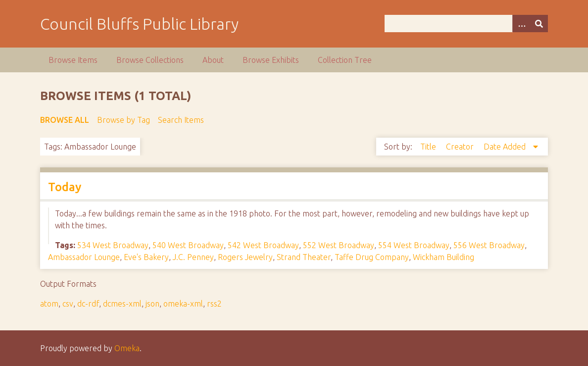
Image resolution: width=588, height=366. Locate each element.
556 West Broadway (489, 245)
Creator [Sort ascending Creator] (461, 147)
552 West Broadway (339, 245)
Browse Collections (150, 60)
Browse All (65, 120)
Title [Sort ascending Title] (429, 147)
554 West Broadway (414, 245)
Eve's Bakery (146, 257)
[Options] (521, 24)
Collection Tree (345, 60)
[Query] (466, 24)
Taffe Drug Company (372, 257)
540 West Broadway (188, 245)
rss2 (214, 304)
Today (65, 187)
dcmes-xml (122, 304)
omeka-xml (183, 304)
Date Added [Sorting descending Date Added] (506, 147)
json (152, 304)
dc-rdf (88, 304)
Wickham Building (443, 257)
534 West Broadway (113, 245)
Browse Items (73, 60)
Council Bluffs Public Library (139, 24)
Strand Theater (304, 257)
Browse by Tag (123, 120)
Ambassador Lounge (84, 257)
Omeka (127, 348)
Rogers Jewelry (245, 257)
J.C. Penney (193, 257)
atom (49, 304)
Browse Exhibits (271, 60)
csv (68, 304)
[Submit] (539, 24)
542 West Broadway (263, 245)
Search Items (181, 120)
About (213, 60)
